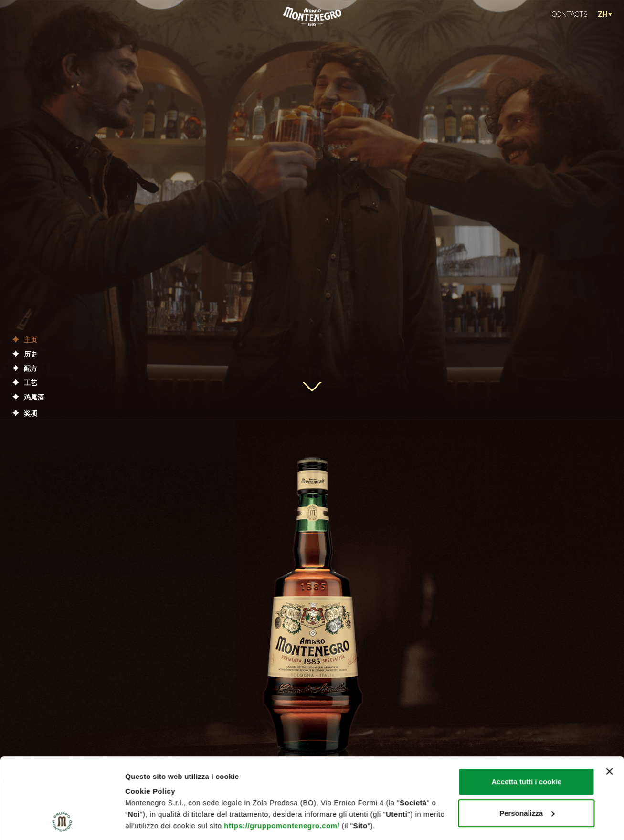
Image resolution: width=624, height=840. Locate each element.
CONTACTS (570, 14)
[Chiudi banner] (609, 696)
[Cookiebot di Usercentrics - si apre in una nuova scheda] (62, 821)
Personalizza (527, 738)
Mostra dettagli (151, 821)
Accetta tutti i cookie (527, 706)
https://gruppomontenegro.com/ (282, 750)
